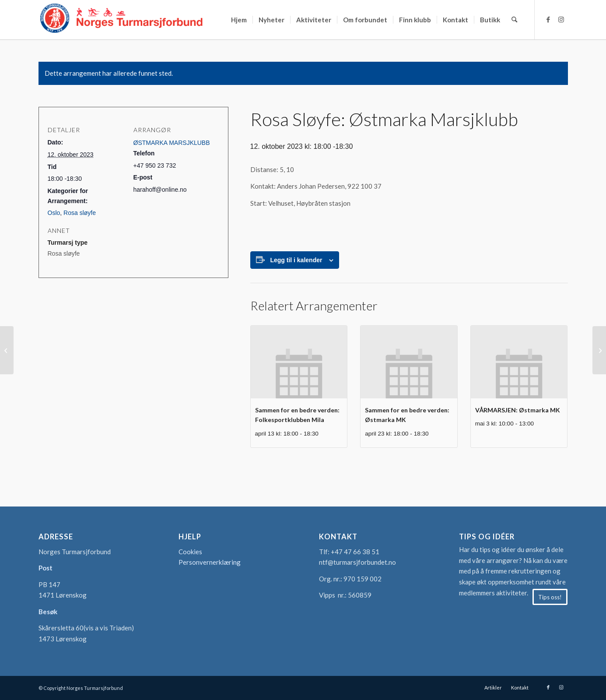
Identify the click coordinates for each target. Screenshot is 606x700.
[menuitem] (239, 20)
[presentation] (299, 362)
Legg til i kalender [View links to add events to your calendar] (296, 260)
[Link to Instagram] (561, 19)
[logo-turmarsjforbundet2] (122, 20)
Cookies (190, 552)
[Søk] (514, 20)
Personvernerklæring (210, 562)
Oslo (54, 213)
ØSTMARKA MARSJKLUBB (172, 143)
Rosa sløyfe (80, 213)
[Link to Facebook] (548, 19)
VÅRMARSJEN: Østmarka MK (518, 410)
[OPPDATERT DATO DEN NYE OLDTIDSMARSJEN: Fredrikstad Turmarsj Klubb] (599, 350)
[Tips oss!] (550, 597)
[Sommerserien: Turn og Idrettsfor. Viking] (7, 350)
